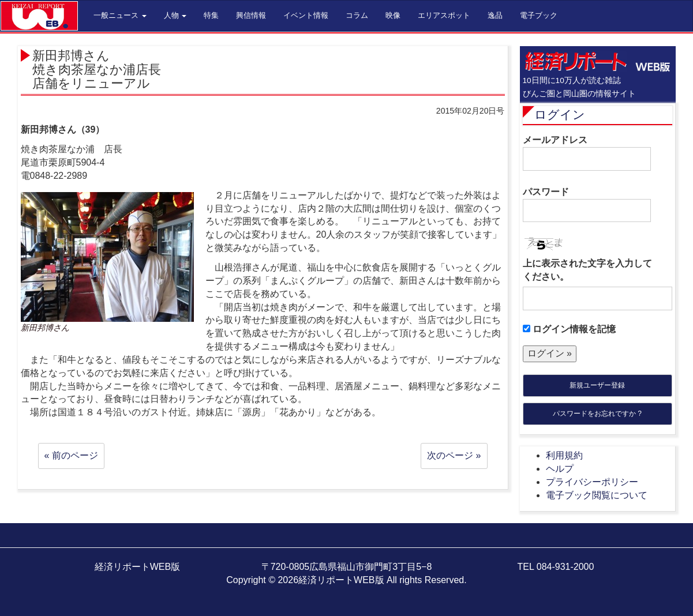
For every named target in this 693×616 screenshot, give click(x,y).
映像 (393, 15)
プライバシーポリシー (592, 482)
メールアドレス (587, 153)
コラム (357, 15)
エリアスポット (444, 15)
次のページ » (454, 455)
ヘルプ (560, 469)
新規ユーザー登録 (597, 385)
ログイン (560, 114)
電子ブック (539, 15)
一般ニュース (120, 15)
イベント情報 (306, 15)
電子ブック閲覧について (597, 495)
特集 (211, 15)
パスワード (587, 205)
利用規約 (564, 455)
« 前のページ (71, 455)
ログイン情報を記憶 (569, 329)
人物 (175, 15)
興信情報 (251, 15)
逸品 (495, 15)
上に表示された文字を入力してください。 (587, 270)
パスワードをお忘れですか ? (597, 414)
